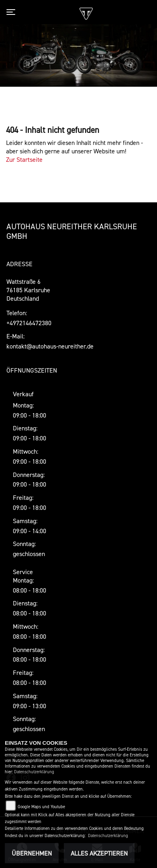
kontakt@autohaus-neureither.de (50, 346)
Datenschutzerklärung (34, 772)
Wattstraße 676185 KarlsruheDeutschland (28, 290)
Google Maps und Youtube (41, 807)
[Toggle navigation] (12, 12)
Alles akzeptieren (99, 853)
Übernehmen (32, 853)
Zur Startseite (24, 159)
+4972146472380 (29, 323)
